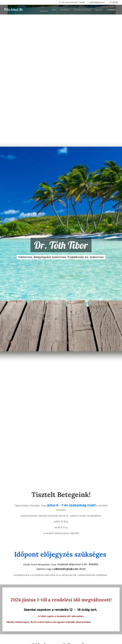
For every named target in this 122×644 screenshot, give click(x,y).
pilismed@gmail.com (97, 2)
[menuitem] (41, 10)
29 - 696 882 (114, 2)
